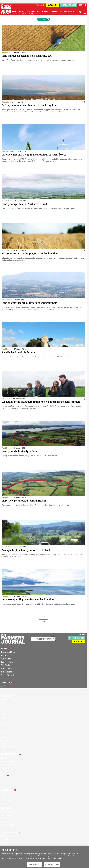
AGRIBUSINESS (24, 11)
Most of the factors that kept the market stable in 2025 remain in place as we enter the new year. (39, 60)
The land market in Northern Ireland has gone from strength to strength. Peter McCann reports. (39, 208)
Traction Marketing (9, 812)
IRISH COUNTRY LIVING (24, 13)
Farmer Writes (7, 662)
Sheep (3, 693)
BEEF (3, 11)
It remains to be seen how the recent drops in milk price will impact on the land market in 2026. (38, 604)
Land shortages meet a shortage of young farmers (29, 303)
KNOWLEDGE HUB (8, 13)
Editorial (5, 656)
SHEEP (15, 11)
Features (4, 836)
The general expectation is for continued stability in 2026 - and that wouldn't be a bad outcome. (38, 357)
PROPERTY (72, 11)
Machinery (5, 724)
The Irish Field (7, 818)
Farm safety (6, 743)
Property (4, 727)
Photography (6, 800)
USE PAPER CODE (69, 5)
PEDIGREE (54, 11)
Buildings (5, 730)
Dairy (3, 690)
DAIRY (9, 11)
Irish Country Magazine (11, 822)
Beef (3, 686)
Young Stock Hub (9, 675)
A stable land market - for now (19, 352)
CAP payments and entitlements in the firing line (29, 105)
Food (3, 843)
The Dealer (6, 665)
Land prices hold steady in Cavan (20, 451)
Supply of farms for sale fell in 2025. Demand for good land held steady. (29, 456)
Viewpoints (6, 659)
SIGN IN (82, 5)
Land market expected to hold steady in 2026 (27, 56)
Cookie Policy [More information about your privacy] (56, 858)
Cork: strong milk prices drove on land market (28, 600)
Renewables (6, 740)
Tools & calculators (9, 761)
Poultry (4, 706)
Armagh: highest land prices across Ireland (26, 550)
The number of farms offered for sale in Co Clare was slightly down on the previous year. (36, 505)
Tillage (3, 721)
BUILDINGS (63, 11)
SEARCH (40, 5)
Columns (4, 840)
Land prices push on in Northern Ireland (24, 204)
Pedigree (4, 699)
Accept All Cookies (52, 864)
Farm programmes (8, 765)
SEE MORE (43, 621)
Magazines (5, 783)
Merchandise (6, 779)
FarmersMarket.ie (8, 815)
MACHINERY (36, 11)
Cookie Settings (34, 864)
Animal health (6, 696)
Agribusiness (6, 717)
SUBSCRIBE (52, 5)
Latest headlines (8, 652)
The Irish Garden (8, 825)
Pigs (2, 703)
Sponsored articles (8, 747)
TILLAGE (45, 11)
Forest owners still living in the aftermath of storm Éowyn (34, 155)
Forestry (4, 734)
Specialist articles (8, 758)
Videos (3, 794)
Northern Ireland (8, 669)
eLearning (5, 768)
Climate (4, 737)
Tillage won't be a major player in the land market (30, 253)
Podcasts (4, 797)
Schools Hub (7, 672)
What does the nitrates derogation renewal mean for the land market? (41, 402)
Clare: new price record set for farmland (24, 501)
